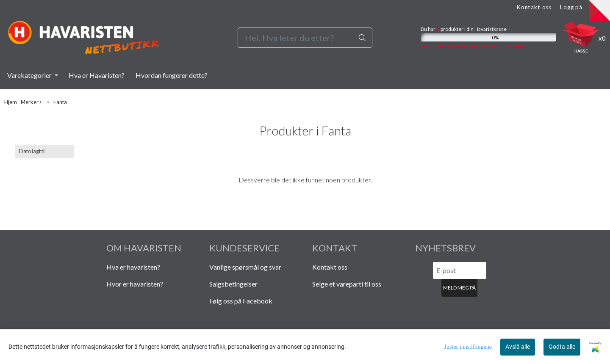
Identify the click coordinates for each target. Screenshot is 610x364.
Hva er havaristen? (133, 267)
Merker (31, 102)
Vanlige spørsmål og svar (245, 267)
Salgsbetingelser (233, 284)
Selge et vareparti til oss (347, 284)
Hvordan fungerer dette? (172, 75)
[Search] (305, 38)
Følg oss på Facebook (241, 301)
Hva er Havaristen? (97, 75)
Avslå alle (518, 347)
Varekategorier (30, 75)
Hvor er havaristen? (135, 284)
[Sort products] (44, 151)
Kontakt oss (534, 7)
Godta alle (562, 347)
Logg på (571, 7)
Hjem (11, 102)
